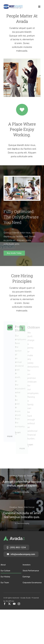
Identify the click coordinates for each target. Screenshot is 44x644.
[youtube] (14, 604)
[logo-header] (13, 5)
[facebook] (5, 604)
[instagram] (19, 604)
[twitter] (9, 604)
